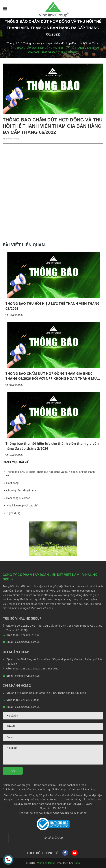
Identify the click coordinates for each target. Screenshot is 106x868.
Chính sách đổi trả (46, 785)
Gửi (13, 771)
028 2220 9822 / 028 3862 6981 (40, 669)
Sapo (77, 863)
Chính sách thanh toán (73, 785)
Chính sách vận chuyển (17, 785)
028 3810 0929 (30, 700)
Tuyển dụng (12, 513)
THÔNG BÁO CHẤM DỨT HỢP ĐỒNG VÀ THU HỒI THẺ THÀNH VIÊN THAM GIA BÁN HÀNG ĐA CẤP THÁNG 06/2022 (53, 126)
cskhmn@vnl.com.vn (27, 676)
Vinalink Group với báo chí (20, 506)
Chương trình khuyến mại (20, 491)
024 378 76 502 (30, 635)
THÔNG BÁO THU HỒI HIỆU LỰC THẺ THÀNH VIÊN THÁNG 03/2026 (53, 306)
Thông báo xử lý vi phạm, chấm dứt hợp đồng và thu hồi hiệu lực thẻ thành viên (49, 473)
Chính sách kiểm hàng (83, 789)
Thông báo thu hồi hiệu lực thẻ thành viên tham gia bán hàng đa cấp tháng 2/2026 (52, 446)
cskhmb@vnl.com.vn (27, 642)
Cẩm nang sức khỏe (16, 498)
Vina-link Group (46, 863)
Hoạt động (11, 483)
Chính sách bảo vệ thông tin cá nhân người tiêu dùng (35, 789)
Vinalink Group (53, 838)
